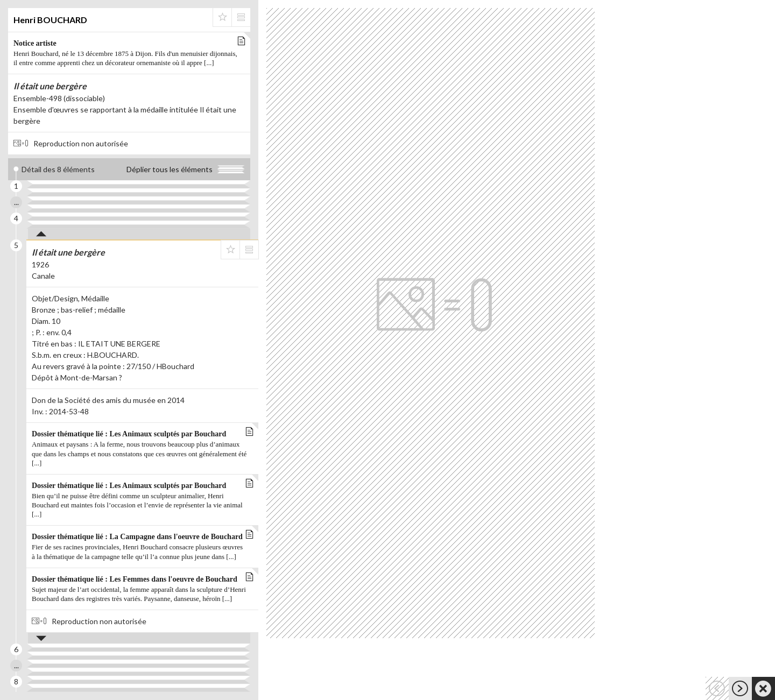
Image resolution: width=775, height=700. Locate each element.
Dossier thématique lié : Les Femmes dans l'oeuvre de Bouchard (140, 590)
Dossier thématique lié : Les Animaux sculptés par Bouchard (140, 449)
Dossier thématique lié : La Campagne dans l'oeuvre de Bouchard (140, 547)
